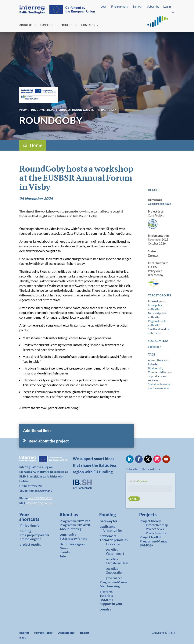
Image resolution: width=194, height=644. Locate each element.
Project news (155, 529)
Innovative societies (113, 547)
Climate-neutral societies (117, 566)
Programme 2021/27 (75, 521)
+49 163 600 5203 (40, 498)
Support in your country (111, 606)
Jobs (104, 6)
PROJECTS (67, 25)
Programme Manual (114, 582)
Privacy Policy (43, 633)
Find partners (120, 6)
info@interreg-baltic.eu (40, 503)
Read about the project (49, 441)
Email (138, 481)
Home (36, 145)
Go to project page (159, 204)
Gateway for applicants (109, 524)
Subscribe (153, 6)
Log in (167, 6)
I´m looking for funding (30, 528)
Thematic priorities (114, 540)
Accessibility (66, 633)
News (64, 548)
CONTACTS (88, 25)
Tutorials (106, 596)
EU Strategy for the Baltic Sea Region (74, 541)
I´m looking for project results (30, 542)
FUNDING (46, 25)
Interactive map (157, 525)
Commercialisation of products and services (160, 376)
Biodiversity (156, 368)
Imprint (24, 633)
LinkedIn (153, 347)
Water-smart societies (115, 556)
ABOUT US (26, 25)
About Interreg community (71, 532)
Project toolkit (150, 537)
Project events (156, 533)
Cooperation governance (115, 575)
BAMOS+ (106, 600)
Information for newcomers (111, 533)
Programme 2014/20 (75, 525)
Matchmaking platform (110, 589)
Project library (150, 521)
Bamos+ (138, 6)
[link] (33, 518)
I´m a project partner (35, 535)
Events (65, 552)
